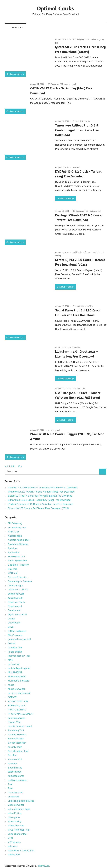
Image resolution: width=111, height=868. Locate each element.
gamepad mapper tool (19, 639)
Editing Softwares (80, 306)
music (95, 252)
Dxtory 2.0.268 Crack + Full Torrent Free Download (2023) (38, 508)
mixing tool (14, 664)
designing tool (54, 430)
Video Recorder (16, 826)
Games (12, 643)
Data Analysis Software (20, 581)
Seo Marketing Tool (18, 751)
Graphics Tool (15, 648)
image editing (15, 652)
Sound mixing (15, 768)
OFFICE (12, 697)
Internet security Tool (19, 656)
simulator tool (15, 759)
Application (14, 552)
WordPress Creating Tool (21, 851)
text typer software (18, 780)
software (76, 167)
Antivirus (12, 548)
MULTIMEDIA (15, 672)
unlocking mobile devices (21, 801)
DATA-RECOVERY (18, 590)
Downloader (14, 623)
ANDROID (13, 532)
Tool (91, 306)
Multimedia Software (82, 252)
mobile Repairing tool (19, 668)
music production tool (19, 693)
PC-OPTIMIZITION (18, 701)
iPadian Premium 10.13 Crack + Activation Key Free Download (41, 504)
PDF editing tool (16, 706)
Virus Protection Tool (19, 830)
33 (19, 466)
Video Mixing (15, 821)
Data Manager (15, 586)
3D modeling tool (68, 84)
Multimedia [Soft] (17, 677)
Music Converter (17, 689)
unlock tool (14, 797)
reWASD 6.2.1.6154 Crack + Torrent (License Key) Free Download (43, 488)
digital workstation (17, 615)
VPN (10, 838)
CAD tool (90, 39)
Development (15, 606)
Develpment (14, 610)
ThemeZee (44, 866)
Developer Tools (16, 602)
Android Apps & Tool (19, 540)
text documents (16, 776)
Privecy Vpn (14, 722)
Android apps (15, 536)
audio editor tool (16, 556)
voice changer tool (17, 834)
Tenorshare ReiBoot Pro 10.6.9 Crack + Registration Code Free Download (77, 130)
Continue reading (14, 74)
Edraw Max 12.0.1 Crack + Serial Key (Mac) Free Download (39, 500)
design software (16, 594)
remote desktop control (20, 726)
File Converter (15, 635)
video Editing (15, 813)
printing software (17, 718)
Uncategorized (16, 793)
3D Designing (79, 39)
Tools (11, 788)
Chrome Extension (18, 577)
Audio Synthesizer (17, 561)
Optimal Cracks (56, 8)
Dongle (12, 619)
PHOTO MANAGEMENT (21, 714)
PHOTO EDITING (17, 710)
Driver (11, 627)
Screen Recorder (17, 743)
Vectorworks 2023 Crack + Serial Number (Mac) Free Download (41, 492)
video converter (16, 805)
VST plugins (14, 842)
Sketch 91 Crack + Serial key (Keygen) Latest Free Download (40, 496)
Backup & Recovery (81, 121)
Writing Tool (14, 855)
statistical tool (15, 772)
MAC (11, 660)
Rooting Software (17, 735)
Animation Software (18, 544)
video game (14, 817)
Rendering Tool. (16, 730)
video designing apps (19, 809)
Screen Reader (16, 739)
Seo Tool (12, 755)
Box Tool (76, 389)
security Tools (15, 747)
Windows (13, 846)
